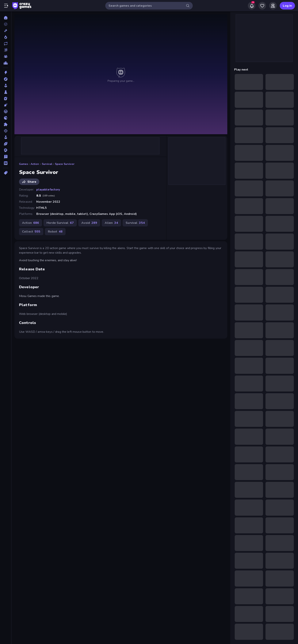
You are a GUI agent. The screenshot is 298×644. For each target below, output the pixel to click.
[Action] (6, 73)
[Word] (6, 163)
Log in (287, 6)
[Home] (6, 18)
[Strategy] (6, 150)
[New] (6, 31)
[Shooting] (6, 131)
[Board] (6, 92)
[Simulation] (6, 137)
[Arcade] (6, 86)
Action (35, 164)
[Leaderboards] (6, 63)
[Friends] (273, 6)
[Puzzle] (6, 124)
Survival (47, 164)
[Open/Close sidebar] (6, 6)
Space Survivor (65, 164)
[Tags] (6, 173)
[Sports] (6, 144)
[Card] (6, 98)
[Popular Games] (6, 37)
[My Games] (262, 6)
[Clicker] (6, 105)
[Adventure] (6, 79)
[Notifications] (252, 6)
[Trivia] (6, 157)
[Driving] (6, 111)
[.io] (6, 118)
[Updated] (6, 44)
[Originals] (6, 50)
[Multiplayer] (6, 56)
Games (23, 164)
